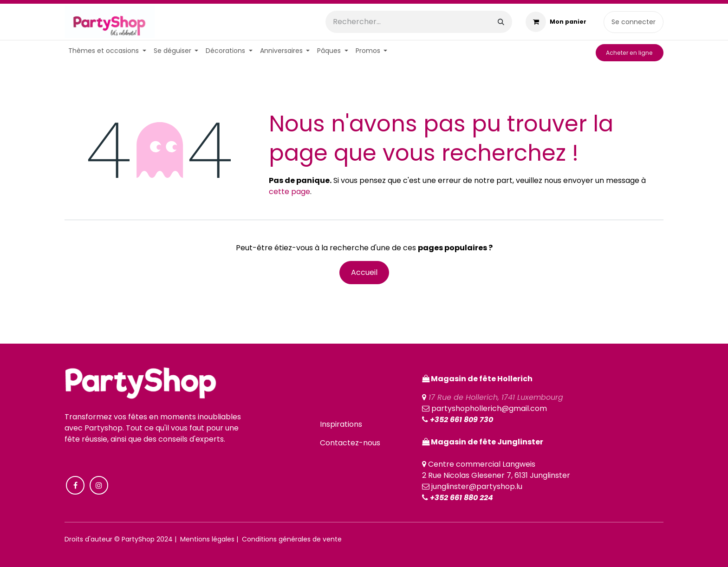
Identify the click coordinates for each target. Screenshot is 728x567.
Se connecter (634, 22)
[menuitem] (107, 51)
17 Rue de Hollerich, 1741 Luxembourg (496, 397)
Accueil (364, 272)
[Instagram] (99, 485)
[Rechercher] (501, 22)
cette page (289, 192)
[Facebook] (75, 485)
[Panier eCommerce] (556, 22)
